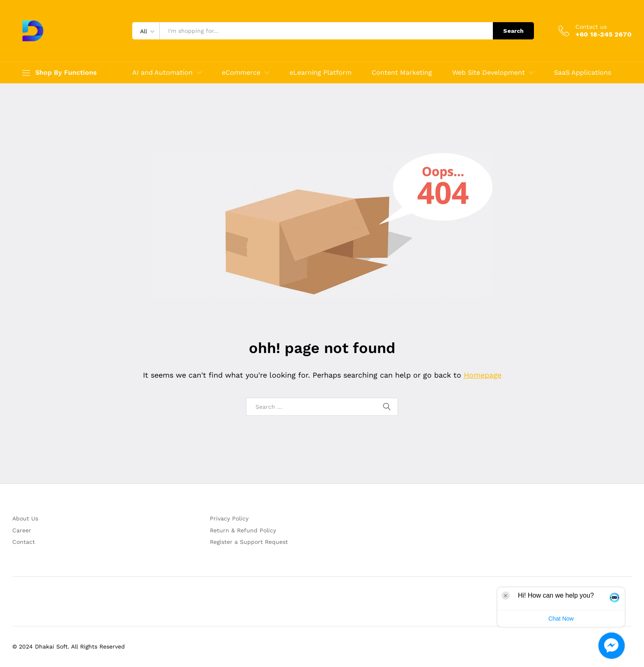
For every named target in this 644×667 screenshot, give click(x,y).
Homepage (483, 375)
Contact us (591, 27)
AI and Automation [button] (162, 73)
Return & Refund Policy (243, 530)
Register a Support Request (249, 542)
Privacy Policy (229, 518)
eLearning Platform (321, 73)
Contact (24, 542)
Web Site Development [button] (489, 73)
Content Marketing (402, 73)
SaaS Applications (583, 73)
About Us (25, 518)
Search (513, 31)
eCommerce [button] (241, 73)
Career (22, 530)
